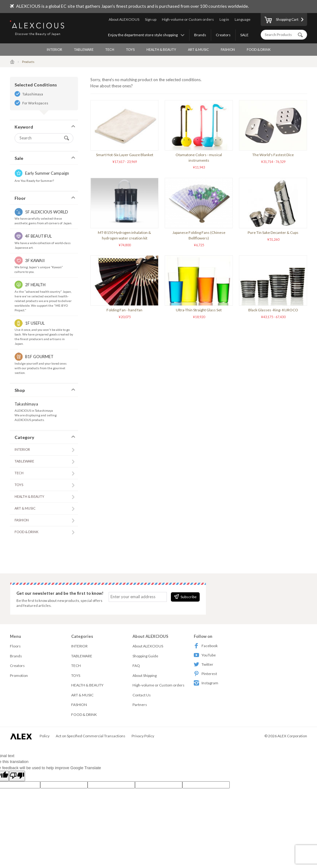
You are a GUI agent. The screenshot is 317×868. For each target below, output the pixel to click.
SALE (244, 35)
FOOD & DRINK (259, 49)
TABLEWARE (84, 49)
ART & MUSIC (198, 49)
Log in (224, 19)
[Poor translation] (17, 776)
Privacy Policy (143, 736)
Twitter (204, 664)
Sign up (151, 19)
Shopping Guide (145, 656)
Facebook (206, 646)
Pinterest (205, 674)
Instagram (206, 683)
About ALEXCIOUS (124, 19)
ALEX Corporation (292, 736)
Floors (15, 646)
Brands (200, 35)
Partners (140, 705)
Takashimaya (33, 94)
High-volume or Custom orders (188, 19)
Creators (223, 35)
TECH (110, 49)
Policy (45, 736)
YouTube (205, 655)
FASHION (228, 49)
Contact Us (142, 695)
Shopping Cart (281, 20)
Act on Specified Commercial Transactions (91, 736)
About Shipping (145, 675)
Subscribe (185, 597)
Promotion (19, 675)
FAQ (136, 666)
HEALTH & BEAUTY (161, 49)
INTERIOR (54, 49)
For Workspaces (35, 103)
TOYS (130, 49)
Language (243, 19)
